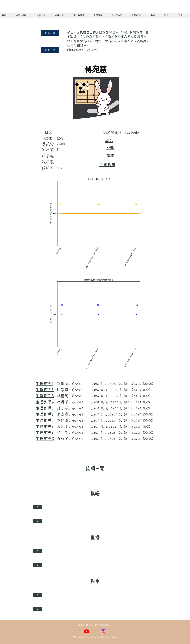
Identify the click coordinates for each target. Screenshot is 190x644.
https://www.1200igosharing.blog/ (104, 637)
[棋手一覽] (50, 33)
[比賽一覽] (50, 50)
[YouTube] (87, 631)
